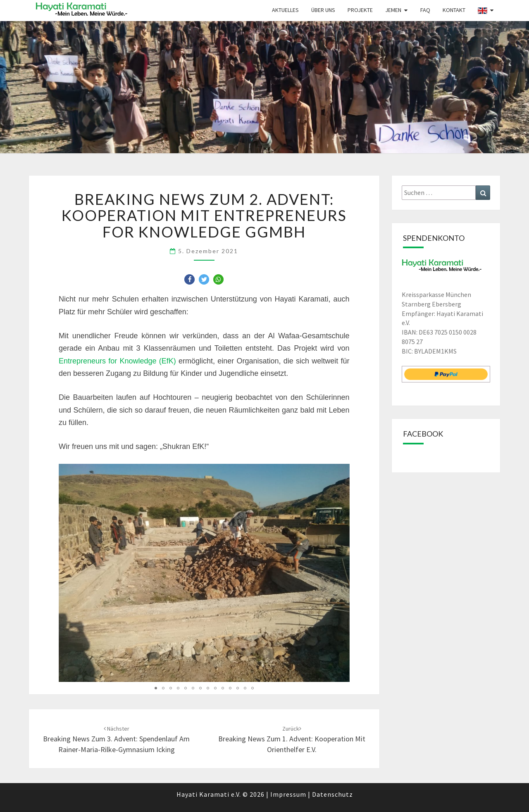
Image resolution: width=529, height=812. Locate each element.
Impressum (288, 794)
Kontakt (454, 10)
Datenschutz (332, 794)
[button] (189, 279)
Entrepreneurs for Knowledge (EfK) (117, 361)
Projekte (360, 10)
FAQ (425, 10)
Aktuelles (285, 10)
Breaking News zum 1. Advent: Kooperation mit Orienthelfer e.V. (292, 739)
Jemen (393, 10)
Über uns (323, 10)
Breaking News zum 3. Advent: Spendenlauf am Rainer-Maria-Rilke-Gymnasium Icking (116, 739)
